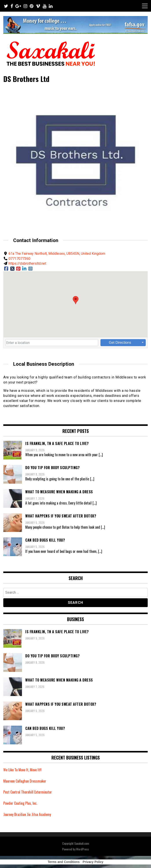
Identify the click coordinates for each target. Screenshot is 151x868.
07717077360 (19, 259)
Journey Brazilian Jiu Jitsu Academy (27, 814)
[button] (76, 300)
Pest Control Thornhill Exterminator (28, 792)
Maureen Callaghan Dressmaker (25, 781)
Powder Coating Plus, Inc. (20, 803)
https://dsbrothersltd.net (27, 263)
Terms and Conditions (64, 862)
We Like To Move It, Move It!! (22, 770)
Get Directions (120, 343)
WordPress (82, 849)
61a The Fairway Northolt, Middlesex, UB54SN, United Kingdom (57, 254)
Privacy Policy (93, 862)
